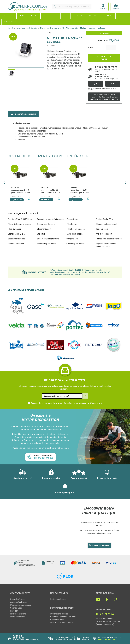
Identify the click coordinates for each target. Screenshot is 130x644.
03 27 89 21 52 (109, 639)
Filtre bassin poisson (76, 229)
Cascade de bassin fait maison (50, 219)
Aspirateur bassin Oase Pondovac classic (106, 245)
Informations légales (59, 614)
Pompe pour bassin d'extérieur (109, 239)
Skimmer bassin (44, 229)
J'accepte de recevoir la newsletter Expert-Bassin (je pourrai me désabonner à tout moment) (66, 403)
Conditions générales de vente (63, 617)
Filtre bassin (72, 224)
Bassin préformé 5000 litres (20, 219)
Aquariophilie (78, 16)
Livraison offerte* (107, 69)
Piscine (110, 16)
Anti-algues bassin (104, 234)
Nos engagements (18, 614)
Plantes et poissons (51, 16)
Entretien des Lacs (11, 22)
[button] (4, 183)
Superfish (41, 234)
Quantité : (93, 48)
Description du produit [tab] (23, 114)
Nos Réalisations (18, 617)
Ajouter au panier (104, 58)
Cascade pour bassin (75, 244)
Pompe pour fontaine (46, 224)
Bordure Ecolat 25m (104, 219)
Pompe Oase (72, 219)
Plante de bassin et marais (19, 224)
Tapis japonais (102, 229)
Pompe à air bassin (16, 244)
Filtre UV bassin (15, 229)
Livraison (14, 611)
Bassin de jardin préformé (48, 239)
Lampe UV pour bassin (47, 244)
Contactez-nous (57, 620)
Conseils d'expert (18, 599)
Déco (65, 16)
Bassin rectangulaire (16, 239)
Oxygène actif (72, 239)
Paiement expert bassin (21, 605)
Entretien (34, 16)
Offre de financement (107, 76)
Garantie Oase (16, 608)
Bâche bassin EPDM (16, 234)
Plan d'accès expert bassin (62, 623)
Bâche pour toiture (58, 599)
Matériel (22, 16)
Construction (9, 16)
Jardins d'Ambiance (19, 602)
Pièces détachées (95, 16)
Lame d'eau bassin (74, 234)
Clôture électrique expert (106, 224)
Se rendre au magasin (99, 545)
